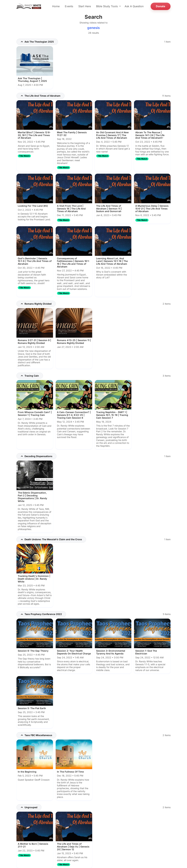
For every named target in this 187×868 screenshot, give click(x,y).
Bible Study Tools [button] (107, 6)
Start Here (85, 6)
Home (56, 6)
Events (69, 6)
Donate (161, 6)
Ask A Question (134, 6)
